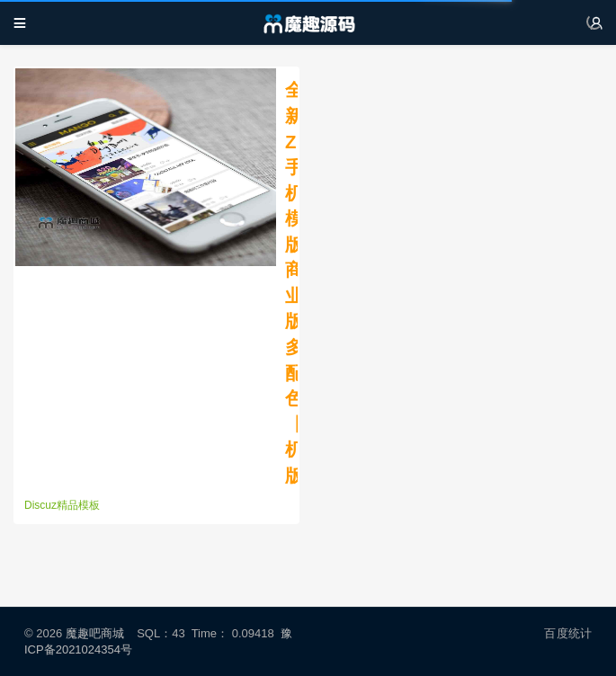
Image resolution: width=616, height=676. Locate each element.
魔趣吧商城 (95, 633)
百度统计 (568, 633)
